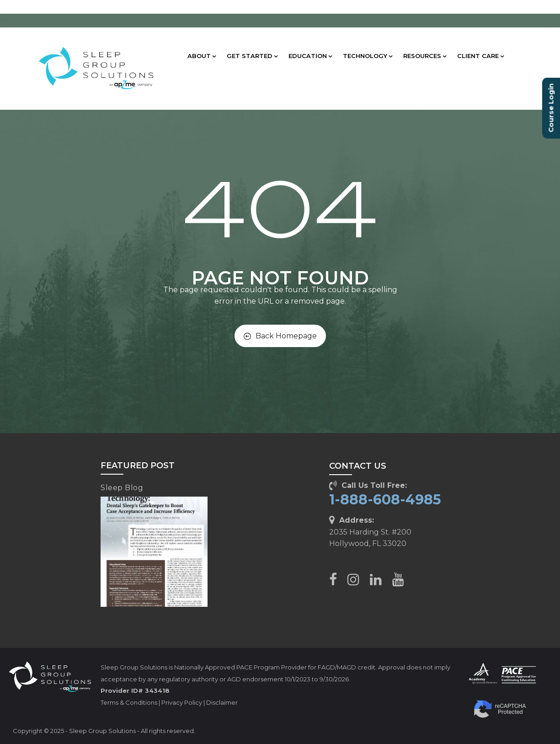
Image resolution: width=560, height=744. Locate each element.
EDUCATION (310, 56)
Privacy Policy (182, 702)
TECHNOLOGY (368, 56)
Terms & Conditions (129, 702)
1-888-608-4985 (385, 500)
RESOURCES (425, 56)
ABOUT (202, 56)
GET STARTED (252, 56)
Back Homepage (280, 336)
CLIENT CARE (480, 56)
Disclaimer (222, 702)
